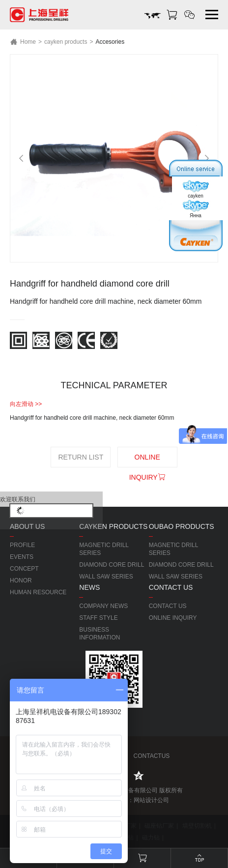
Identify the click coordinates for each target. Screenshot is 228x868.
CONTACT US (168, 606)
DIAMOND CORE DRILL (112, 565)
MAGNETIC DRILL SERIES (104, 549)
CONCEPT (24, 569)
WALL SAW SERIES (106, 577)
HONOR (21, 580)
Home (23, 42)
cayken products (66, 42)
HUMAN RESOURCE (38, 592)
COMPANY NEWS (103, 606)
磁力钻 (151, 838)
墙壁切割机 (197, 826)
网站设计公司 (151, 800)
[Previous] (21, 158)
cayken (196, 189)
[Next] (207, 158)
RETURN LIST (81, 457)
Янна (196, 209)
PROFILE (22, 545)
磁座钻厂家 (159, 826)
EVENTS (22, 557)
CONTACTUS (151, 756)
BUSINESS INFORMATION (100, 634)
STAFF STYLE (98, 618)
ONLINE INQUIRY (147, 460)
